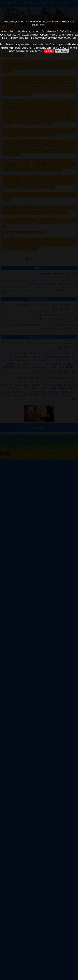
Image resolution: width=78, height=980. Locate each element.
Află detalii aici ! (62, 51)
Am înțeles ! (49, 51)
